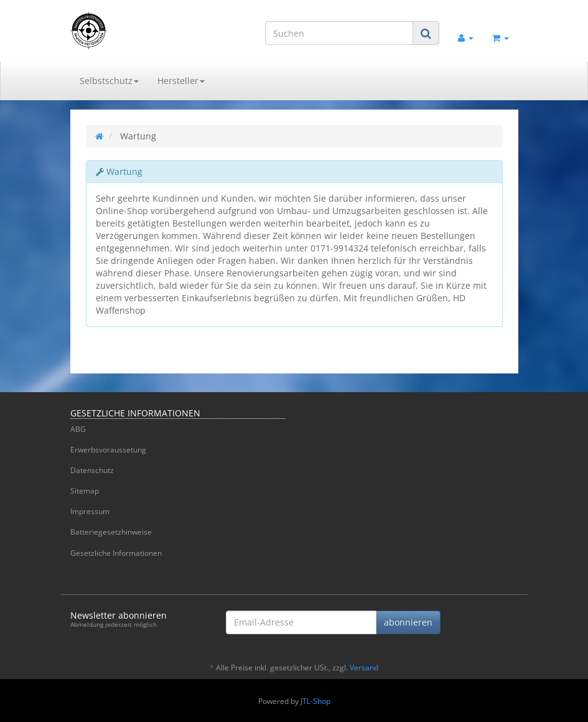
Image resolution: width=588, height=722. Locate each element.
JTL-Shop (315, 701)
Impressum (90, 511)
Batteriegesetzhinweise (111, 532)
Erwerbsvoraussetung (108, 450)
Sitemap (85, 491)
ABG (78, 429)
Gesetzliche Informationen (116, 553)
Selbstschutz (109, 81)
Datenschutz (92, 470)
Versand (364, 668)
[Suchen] (339, 33)
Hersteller (181, 81)
